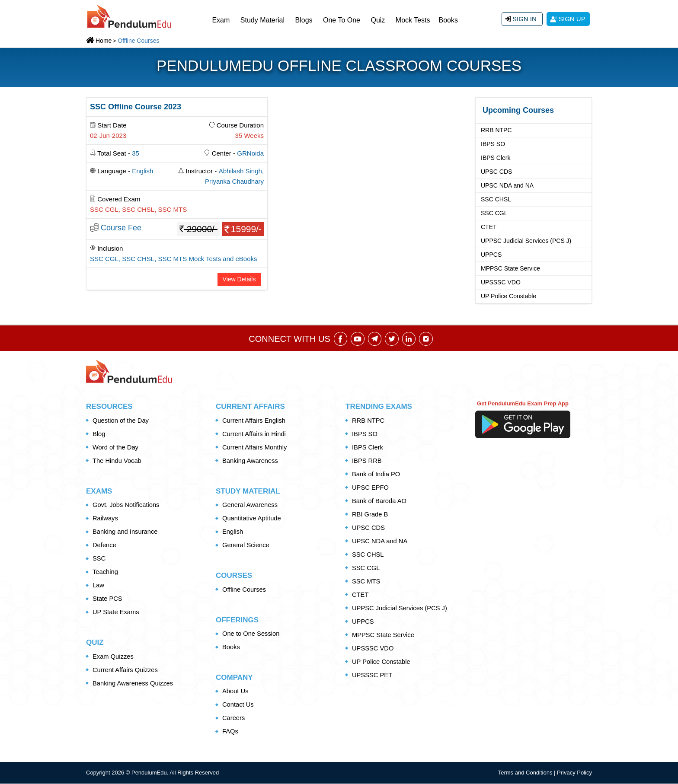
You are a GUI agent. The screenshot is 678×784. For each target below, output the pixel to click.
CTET (489, 227)
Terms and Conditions (526, 773)
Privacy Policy (574, 773)
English (233, 532)
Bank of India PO (376, 474)
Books (448, 20)
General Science (246, 546)
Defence (105, 546)
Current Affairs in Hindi (255, 434)
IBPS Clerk (496, 158)
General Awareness (251, 505)
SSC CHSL (496, 199)
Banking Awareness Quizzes (134, 684)
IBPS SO (493, 144)
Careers (234, 719)
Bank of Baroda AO (380, 501)
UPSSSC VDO (501, 282)
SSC (99, 559)
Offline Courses (245, 590)
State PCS (108, 599)
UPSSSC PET (373, 675)
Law (99, 586)
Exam (221, 20)
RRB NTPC (496, 130)
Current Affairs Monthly (255, 448)
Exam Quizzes (114, 657)
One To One (342, 20)
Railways (106, 519)
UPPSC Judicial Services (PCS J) (526, 241)
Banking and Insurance (126, 532)
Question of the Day (121, 421)
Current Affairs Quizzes (126, 670)
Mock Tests (413, 20)
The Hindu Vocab (117, 461)
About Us (236, 692)
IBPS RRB (367, 461)
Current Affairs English (254, 421)
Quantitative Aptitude (252, 519)
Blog (99, 434)
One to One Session (251, 634)
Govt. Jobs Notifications (127, 505)
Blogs (304, 20)
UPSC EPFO (371, 488)
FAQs (230, 732)
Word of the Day (116, 448)
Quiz (378, 20)
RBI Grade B (370, 515)
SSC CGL (494, 213)
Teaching (106, 572)
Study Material (262, 20)
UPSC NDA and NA (507, 185)
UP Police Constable (508, 296)
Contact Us (238, 705)
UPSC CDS (496, 172)
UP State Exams (116, 613)
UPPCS (491, 255)
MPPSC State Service (510, 268)
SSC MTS (366, 582)
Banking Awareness (251, 461)
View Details (239, 279)
